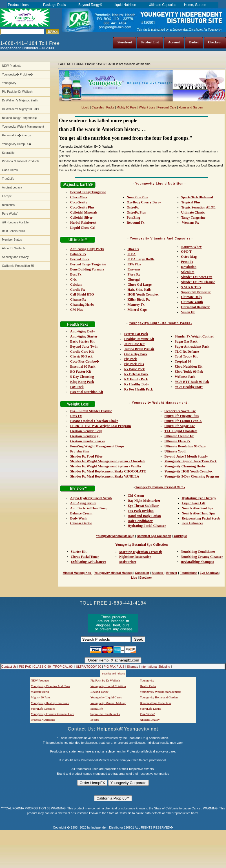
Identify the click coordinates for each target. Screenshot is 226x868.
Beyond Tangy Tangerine (88, 192)
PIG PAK (25, 667)
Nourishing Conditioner (198, 552)
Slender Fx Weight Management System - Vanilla (106, 466)
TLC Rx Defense (187, 352)
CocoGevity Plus (82, 207)
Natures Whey (191, 247)
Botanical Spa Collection (154, 536)
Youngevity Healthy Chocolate (50, 703)
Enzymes (134, 269)
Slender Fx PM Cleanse (198, 282)
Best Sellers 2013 (13, 231)
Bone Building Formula (87, 269)
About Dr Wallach (13, 248)
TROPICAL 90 (63, 667)
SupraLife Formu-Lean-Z (183, 421)
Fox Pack (77, 387)
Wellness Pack (185, 377)
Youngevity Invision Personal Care (52, 714)
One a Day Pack (136, 354)
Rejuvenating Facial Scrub (201, 518)
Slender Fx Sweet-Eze (197, 277)
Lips (134, 578)
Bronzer (172, 573)
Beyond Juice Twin (84, 347)
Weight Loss (147, 107)
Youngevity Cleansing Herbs (185, 466)
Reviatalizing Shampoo (197, 562)
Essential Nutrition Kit (87, 392)
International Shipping (155, 667)
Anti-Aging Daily (83, 331)
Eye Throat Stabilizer (143, 506)
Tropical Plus (191, 202)
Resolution (189, 267)
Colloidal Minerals (84, 212)
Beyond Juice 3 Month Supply (186, 456)
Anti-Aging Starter (84, 336)
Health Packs (148, 686)
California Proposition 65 (18, 266)
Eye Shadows (209, 573)
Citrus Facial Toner (85, 557)
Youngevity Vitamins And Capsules (160, 238)
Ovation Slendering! (85, 436)
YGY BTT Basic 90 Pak (192, 382)
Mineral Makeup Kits (77, 573)
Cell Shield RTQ (82, 294)
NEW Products (12, 66)
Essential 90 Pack (83, 367)
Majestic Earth (40, 692)
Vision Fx (188, 312)
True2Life (8, 179)
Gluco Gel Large (139, 285)
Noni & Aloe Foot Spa (198, 508)
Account (174, 42)
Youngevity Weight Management (23, 127)
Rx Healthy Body (136, 384)
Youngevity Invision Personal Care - (160, 487)
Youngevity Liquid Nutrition (159, 184)
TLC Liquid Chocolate (181, 431)
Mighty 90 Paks (127, 107)
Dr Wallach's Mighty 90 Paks (21, 109)
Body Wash (78, 518)
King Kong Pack (82, 382)
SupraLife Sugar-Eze (180, 426)
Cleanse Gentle (81, 523)
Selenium (188, 272)
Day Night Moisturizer (144, 501)
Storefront (125, 42)
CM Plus (77, 310)
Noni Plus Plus (137, 197)
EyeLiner (146, 578)
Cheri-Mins (78, 197)
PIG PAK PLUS (114, 667)
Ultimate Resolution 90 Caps (185, 446)
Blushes (158, 573)
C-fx (73, 279)
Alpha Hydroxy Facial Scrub (91, 498)
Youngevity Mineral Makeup (115, 536)
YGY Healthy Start (189, 387)
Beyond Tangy (99, 692)
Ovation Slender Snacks (87, 441)
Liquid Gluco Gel (83, 228)
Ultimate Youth (192, 302)
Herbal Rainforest (83, 223)
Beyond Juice (80, 259)
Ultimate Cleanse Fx (179, 436)
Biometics (8, 205)
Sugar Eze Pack (186, 341)
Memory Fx (136, 305)
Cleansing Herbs (82, 305)
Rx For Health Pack (138, 389)
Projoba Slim (80, 451)
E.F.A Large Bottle (141, 259)
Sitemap (132, 667)
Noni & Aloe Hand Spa (198, 513)
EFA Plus (134, 264)
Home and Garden (191, 107)
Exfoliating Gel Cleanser (88, 562)
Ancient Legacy (12, 187)
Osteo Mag (189, 257)
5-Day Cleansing (82, 377)
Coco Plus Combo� (85, 361)
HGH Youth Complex (143, 294)
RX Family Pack (136, 379)
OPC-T (186, 252)
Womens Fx (190, 223)
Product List (150, 42)
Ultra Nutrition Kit (189, 367)
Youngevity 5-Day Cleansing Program (191, 476)
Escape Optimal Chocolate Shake (94, 421)
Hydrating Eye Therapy (199, 498)
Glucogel (134, 279)
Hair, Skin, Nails (139, 290)
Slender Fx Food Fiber (86, 456)
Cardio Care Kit (82, 352)
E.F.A (131, 254)
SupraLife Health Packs (105, 714)
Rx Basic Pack (134, 369)
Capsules (98, 107)
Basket (194, 42)
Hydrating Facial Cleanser (147, 526)
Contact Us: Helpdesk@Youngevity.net (113, 729)
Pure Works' (10, 214)
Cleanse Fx (78, 299)
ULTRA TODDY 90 (88, 667)
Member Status (12, 240)
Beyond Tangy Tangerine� (19, 118)
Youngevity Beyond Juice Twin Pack (190, 461)
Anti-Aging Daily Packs (87, 249)
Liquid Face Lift (194, 503)
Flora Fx (134, 274)
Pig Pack (130, 359)
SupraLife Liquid (150, 709)
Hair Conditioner (140, 521)
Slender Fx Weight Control (194, 336)
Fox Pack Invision (141, 511)
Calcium (76, 285)
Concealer (142, 573)
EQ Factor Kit (81, 372)
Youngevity (9, 83)
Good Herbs (10, 170)
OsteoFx (133, 207)
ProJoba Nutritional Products (21, 161)
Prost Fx (187, 262)
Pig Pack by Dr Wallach (17, 92)
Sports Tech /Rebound (197, 197)
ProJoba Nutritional (43, 720)
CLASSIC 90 (42, 667)
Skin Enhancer (192, 523)
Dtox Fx (133, 249)
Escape (7, 196)
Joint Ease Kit (134, 344)
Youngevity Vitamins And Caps (50, 686)
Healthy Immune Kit (139, 339)
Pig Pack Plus (134, 364)
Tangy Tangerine (194, 217)
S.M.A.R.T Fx (191, 287)
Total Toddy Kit (186, 356)
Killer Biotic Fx (139, 299)
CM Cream (136, 496)
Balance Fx (78, 254)
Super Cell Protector (196, 292)
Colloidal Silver (81, 217)
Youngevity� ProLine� (17, 75)
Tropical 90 (183, 361)
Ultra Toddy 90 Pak (189, 372)
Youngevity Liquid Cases (106, 697)
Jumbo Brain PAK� (139, 349)
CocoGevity (79, 202)
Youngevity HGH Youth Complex (188, 471)
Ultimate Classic (193, 212)
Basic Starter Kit (82, 341)
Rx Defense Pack (136, 374)
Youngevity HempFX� (17, 144)
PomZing (133, 217)
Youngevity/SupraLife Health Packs (160, 323)
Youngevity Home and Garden (159, 697)
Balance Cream (81, 513)
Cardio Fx (77, 290)
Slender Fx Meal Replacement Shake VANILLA (105, 476)
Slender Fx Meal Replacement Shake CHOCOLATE (108, 471)
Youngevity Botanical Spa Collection (141, 545)
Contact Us (9, 667)
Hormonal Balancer (195, 307)
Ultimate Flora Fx (177, 441)
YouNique (180, 536)
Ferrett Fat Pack (136, 334)
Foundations (189, 573)
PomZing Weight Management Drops (97, 446)
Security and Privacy (15, 257)
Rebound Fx (136, 223)
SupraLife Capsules (43, 709)
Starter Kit (79, 552)
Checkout (215, 42)
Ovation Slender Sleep (86, 431)
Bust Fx (76, 274)
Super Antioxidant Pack (192, 347)
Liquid (85, 107)
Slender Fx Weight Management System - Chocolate (108, 461)
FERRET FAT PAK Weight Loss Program (100, 426)
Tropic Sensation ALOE (198, 207)
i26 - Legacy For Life (15, 222)
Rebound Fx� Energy (16, 135)
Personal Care (167, 107)
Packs (110, 107)
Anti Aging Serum (83, 503)
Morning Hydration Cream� (141, 552)
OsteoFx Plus (136, 212)
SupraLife (8, 153)
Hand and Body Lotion (144, 516)
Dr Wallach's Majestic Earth (20, 100)
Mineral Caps (137, 310)
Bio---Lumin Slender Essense (91, 411)
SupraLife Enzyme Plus (181, 416)
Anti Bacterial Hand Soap (89, 508)
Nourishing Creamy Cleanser (202, 557)
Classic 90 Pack (81, 356)
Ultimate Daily (191, 297)
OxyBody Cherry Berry (144, 202)
